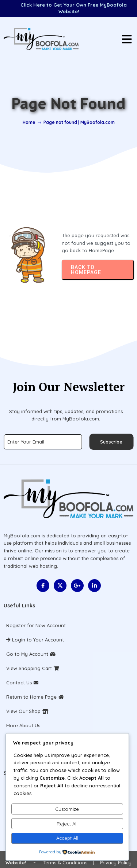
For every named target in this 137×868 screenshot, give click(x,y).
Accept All (67, 838)
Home (29, 122)
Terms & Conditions (65, 863)
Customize (67, 809)
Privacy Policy (116, 863)
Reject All (67, 824)
